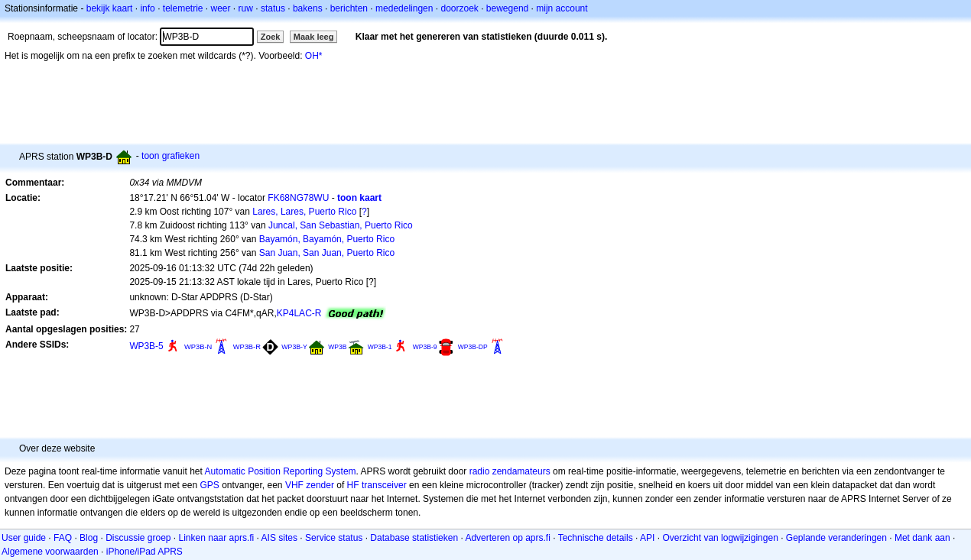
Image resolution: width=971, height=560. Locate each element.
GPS (209, 485)
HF (353, 485)
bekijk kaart (110, 8)
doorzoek (459, 8)
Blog (89, 538)
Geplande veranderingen (836, 538)
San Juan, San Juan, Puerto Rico (327, 253)
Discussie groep (138, 538)
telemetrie (183, 8)
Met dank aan (922, 538)
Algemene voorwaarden (50, 552)
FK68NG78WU (298, 198)
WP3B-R (247, 347)
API (647, 538)
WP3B (337, 347)
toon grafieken (170, 156)
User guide (24, 538)
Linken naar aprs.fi (217, 538)
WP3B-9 (425, 347)
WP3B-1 (380, 347)
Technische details (596, 538)
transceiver (384, 485)
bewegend (507, 8)
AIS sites (279, 538)
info (147, 8)
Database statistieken (414, 538)
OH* (314, 56)
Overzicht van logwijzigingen (720, 538)
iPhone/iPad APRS (145, 552)
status (273, 8)
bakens (308, 8)
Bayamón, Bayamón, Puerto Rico (327, 239)
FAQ (63, 538)
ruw (246, 8)
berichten (349, 8)
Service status (334, 538)
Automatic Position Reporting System (280, 471)
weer (221, 8)
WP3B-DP (473, 347)
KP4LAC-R (299, 313)
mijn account (562, 8)
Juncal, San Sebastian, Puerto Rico (341, 225)
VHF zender (310, 485)
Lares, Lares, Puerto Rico (304, 212)
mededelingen (404, 8)
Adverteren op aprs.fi (507, 538)
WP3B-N (198, 347)
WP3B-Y (294, 347)
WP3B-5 (146, 346)
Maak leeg (314, 37)
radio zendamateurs (510, 471)
